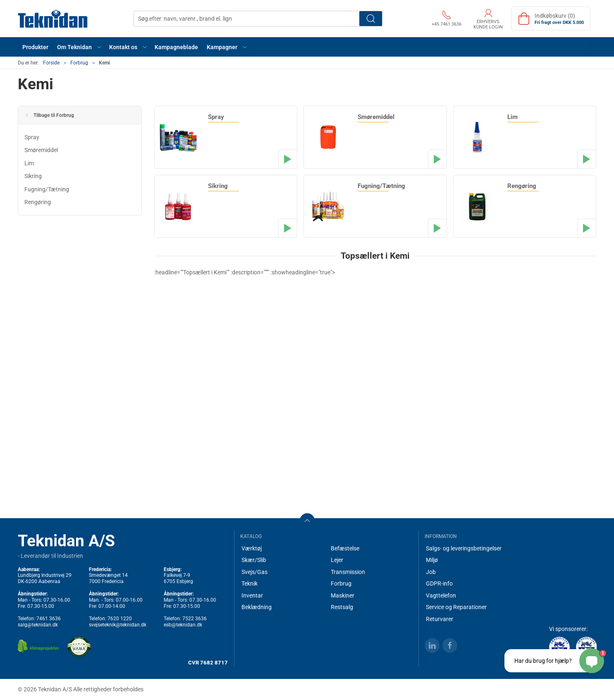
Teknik (250, 583)
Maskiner (343, 595)
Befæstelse (345, 548)
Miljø (432, 560)
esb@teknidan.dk (183, 625)
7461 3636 (49, 619)
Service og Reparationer (456, 607)
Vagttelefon (441, 595)
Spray (32, 137)
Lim (29, 163)
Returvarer (440, 619)
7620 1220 (120, 619)
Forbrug (79, 63)
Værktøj (252, 548)
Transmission (348, 572)
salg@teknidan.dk (38, 625)
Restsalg (342, 607)
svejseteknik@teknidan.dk (118, 625)
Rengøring (38, 202)
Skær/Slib (254, 560)
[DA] (53, 19)
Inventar (252, 595)
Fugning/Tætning (47, 189)
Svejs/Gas (254, 572)
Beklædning (257, 607)
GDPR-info (439, 583)
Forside (51, 63)
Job (431, 572)
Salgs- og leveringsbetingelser (464, 548)
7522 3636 (195, 619)
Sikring (33, 176)
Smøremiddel (41, 150)
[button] (79, 47)
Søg (371, 19)
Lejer (337, 560)
